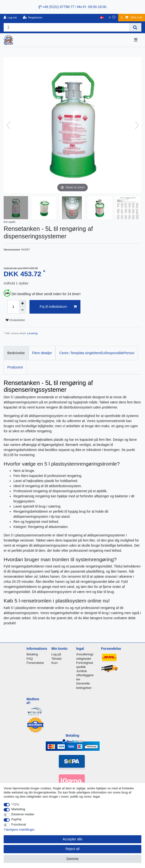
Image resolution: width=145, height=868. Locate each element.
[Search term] (66, 27)
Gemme (73, 859)
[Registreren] (33, 18)
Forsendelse (35, 663)
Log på (56, 654)
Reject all (73, 849)
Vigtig (15, 804)
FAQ (30, 659)
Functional (19, 824)
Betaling (32, 654)
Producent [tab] (15, 367)
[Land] (102, 18)
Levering (32, 333)
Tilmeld (56, 659)
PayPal (16, 819)
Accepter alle (72, 839)
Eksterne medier (23, 814)
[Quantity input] (13, 307)
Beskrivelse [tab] (16, 353)
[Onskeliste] (112, 18)
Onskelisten (15, 320)
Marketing (18, 809)
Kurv (55, 663)
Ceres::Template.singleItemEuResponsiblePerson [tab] (97, 353)
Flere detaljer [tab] (42, 353)
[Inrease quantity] (22, 303)
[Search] (135, 27)
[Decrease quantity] (22, 310)
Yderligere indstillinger (19, 830)
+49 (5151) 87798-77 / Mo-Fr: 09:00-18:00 (73, 7)
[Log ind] (10, 18)
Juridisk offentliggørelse (85, 675)
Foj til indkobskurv (58, 307)
